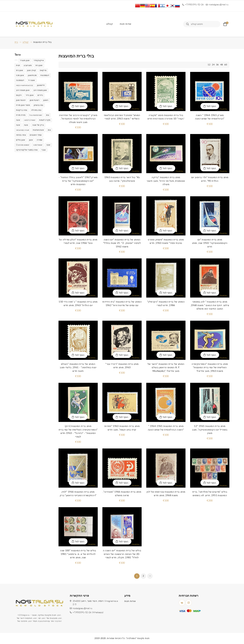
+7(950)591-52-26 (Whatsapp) (88, 612)
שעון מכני (20, 75)
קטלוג (110, 24)
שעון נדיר (30, 95)
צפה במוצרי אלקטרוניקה (27, 150)
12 (209, 65)
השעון (46, 100)
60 (226, 65)
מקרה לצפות (45, 120)
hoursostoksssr (36, 115)
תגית (18, 65)
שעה (18, 120)
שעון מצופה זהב (23, 90)
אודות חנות (126, 24)
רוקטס (19, 95)
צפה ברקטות (22, 110)
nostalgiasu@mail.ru (83, 608)
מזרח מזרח (21, 115)
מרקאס (43, 70)
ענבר (44, 150)
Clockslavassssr (23, 145)
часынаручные (22, 130)
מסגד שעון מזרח (23, 105)
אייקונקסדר (39, 60)
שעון (31, 140)
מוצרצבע (28, 65)
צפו (48, 115)
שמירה (40, 140)
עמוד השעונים (36, 135)
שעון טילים (21, 140)
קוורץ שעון (32, 70)
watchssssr (38, 145)
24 (213, 65)
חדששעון (41, 85)
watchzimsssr (30, 120)
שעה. (26, 125)
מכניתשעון (32, 75)
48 (222, 65)
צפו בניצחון (39, 105)
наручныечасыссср (25, 85)
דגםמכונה (20, 80)
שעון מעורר (25, 60)
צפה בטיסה (21, 135)
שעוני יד (32, 80)
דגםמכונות (45, 75)
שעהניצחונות (38, 130)
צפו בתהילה (36, 110)
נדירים (40, 95)
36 (217, 65)
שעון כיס (39, 65)
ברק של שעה (38, 125)
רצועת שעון (21, 100)
